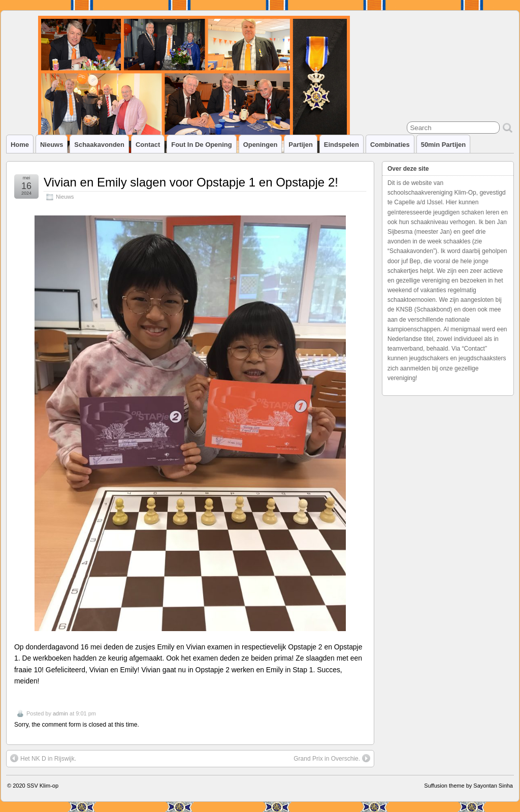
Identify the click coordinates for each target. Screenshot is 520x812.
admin (60, 713)
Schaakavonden (99, 145)
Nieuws (52, 145)
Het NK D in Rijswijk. (43, 758)
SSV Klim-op (43, 786)
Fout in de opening (201, 145)
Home (20, 145)
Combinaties (390, 145)
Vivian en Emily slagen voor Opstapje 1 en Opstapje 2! (191, 182)
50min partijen (444, 145)
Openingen (261, 145)
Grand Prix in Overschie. (332, 758)
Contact (148, 145)
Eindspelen (342, 145)
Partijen (301, 145)
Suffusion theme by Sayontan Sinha (468, 786)
